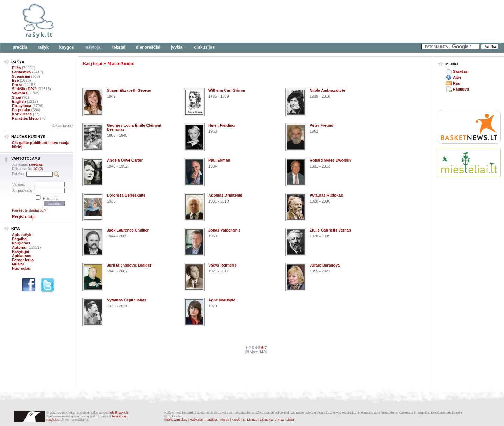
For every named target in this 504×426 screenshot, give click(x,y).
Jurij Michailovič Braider (129, 265)
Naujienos (21, 243)
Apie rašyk (22, 235)
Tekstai (119, 47)
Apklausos (22, 256)
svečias (36, 164)
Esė (15, 80)
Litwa (290, 420)
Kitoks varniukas (176, 420)
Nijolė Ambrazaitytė (327, 90)
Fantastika (21, 72)
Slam (16, 97)
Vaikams (20, 93)
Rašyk (43, 47)
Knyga (225, 420)
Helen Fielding (221, 125)
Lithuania (267, 420)
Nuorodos (21, 268)
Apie (457, 77)
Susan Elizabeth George (129, 90)
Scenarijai (21, 76)
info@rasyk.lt (118, 413)
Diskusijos (205, 47)
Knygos (66, 47)
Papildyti (461, 89)
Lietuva (252, 420)
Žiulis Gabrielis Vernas (330, 230)
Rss (456, 83)
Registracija (24, 217)
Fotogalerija (23, 260)
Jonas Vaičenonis (224, 230)
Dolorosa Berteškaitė (126, 195)
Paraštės (211, 420)
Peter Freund (322, 125)
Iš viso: (62, 126)
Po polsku (21, 110)
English (19, 101)
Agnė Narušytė (222, 300)
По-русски (21, 106)
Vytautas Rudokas (326, 195)
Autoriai (19, 247)
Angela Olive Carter (125, 160)
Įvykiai (177, 47)
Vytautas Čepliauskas (127, 300)
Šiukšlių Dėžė (24, 89)
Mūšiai (18, 264)
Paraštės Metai (25, 118)
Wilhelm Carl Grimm (227, 90)
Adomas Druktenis (225, 195)
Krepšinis (238, 420)
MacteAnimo (121, 63)
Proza (17, 85)
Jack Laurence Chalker (128, 230)
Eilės (16, 68)
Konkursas (22, 114)
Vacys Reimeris (222, 265)
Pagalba (19, 239)
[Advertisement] (215, 21)
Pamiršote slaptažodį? (29, 210)
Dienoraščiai (148, 47)
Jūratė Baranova (325, 265)
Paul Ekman (219, 160)
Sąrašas (460, 71)
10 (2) (38, 169)
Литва (280, 420)
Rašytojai (93, 47)
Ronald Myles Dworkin (330, 160)
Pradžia (20, 47)
